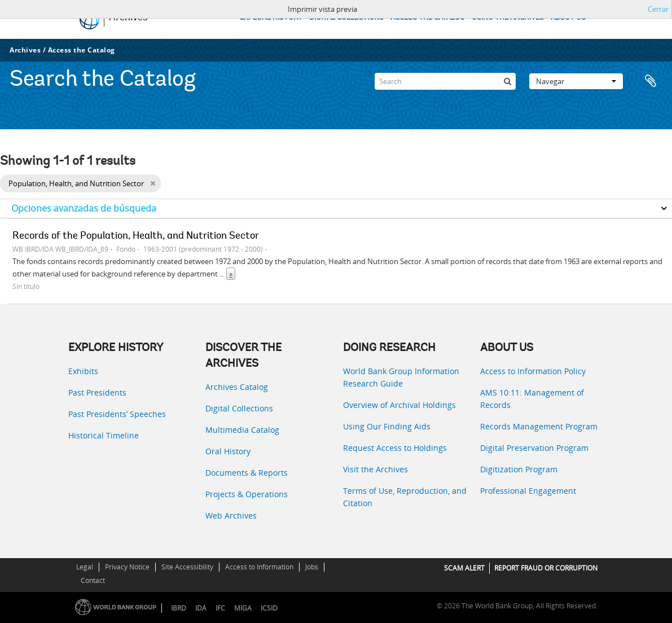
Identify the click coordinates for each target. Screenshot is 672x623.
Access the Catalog (82, 50)
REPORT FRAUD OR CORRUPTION (546, 568)
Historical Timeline (104, 435)
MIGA (243, 608)
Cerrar (658, 9)
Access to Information (259, 567)
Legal (85, 567)
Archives (25, 50)
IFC (220, 608)
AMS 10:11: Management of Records (532, 399)
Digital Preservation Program (534, 448)
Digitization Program (519, 469)
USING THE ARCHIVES (508, 18)
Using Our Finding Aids (387, 426)
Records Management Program (539, 426)
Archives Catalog (237, 387)
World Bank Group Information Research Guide (401, 377)
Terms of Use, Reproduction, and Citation (405, 497)
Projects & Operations (247, 494)
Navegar (576, 81)
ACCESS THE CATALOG (428, 18)
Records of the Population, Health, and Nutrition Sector (136, 236)
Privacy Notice (127, 567)
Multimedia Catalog (242, 430)
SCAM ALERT (464, 568)
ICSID (269, 608)
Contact (93, 580)
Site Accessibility (187, 567)
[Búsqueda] (507, 81)
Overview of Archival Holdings (399, 405)
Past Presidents (97, 392)
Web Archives (231, 515)
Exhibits (83, 371)
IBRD (179, 608)
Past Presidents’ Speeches (117, 414)
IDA (201, 608)
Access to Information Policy (533, 371)
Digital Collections (239, 408)
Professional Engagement (528, 491)
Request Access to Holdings (395, 448)
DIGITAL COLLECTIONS (346, 18)
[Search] (445, 81)
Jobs (312, 567)
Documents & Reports (247, 473)
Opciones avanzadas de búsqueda (84, 208)
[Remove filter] (153, 183)
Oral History (228, 451)
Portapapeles (651, 81)
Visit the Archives (375, 469)
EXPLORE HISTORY (271, 18)
